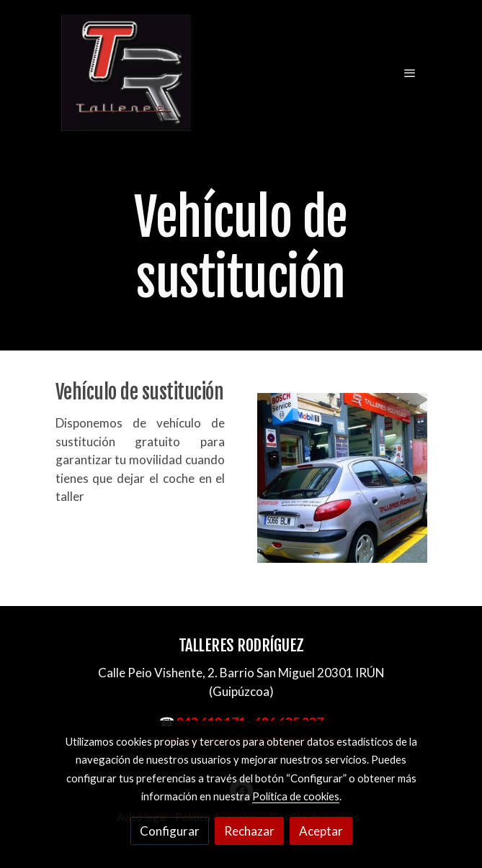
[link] (126, 73)
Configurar (170, 831)
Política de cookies (296, 796)
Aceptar (321, 831)
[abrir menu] (410, 73)
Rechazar (249, 831)
